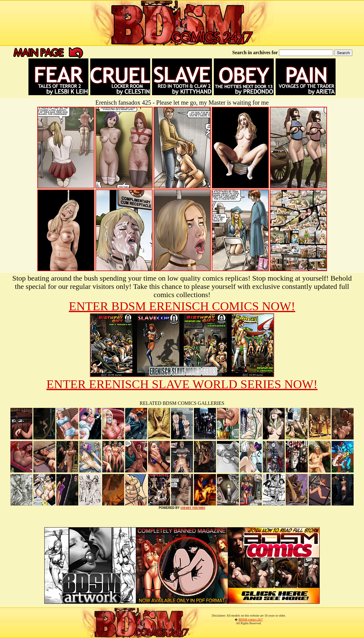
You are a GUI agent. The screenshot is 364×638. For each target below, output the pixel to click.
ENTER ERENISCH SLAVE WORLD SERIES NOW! (182, 384)
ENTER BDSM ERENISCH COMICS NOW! (182, 306)
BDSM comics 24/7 (251, 619)
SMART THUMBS (193, 508)
